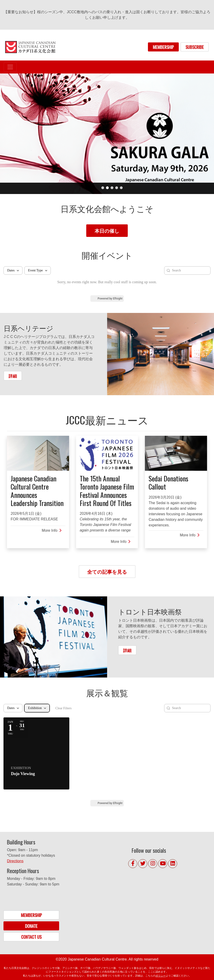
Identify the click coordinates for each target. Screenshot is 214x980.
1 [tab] (103, 188)
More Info (52, 530)
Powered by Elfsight (110, 299)
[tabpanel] (107, 134)
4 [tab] (117, 188)
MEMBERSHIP (163, 47)
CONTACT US (31, 937)
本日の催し (107, 231)
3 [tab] (112, 188)
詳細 (13, 376)
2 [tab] (107, 188)
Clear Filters (64, 708)
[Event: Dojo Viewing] (36, 753)
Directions (15, 861)
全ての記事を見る (107, 571)
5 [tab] (121, 188)
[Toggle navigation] (10, 67)
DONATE (31, 926)
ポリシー (161, 976)
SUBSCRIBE (195, 47)
